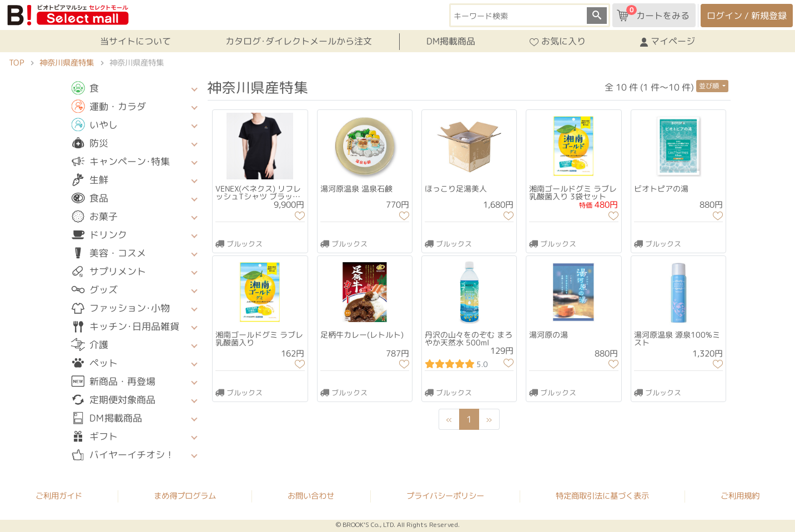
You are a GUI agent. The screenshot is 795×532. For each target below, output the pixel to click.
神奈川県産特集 (67, 63)
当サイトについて (135, 41)
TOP (16, 63)
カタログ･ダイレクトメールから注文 (299, 41)
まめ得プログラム (185, 495)
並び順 (710, 86)
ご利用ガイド (59, 495)
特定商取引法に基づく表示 (602, 496)
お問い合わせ (311, 496)
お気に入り (558, 42)
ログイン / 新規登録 (747, 16)
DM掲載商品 (451, 41)
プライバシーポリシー (445, 496)
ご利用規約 (740, 496)
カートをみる (653, 13)
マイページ (668, 42)
